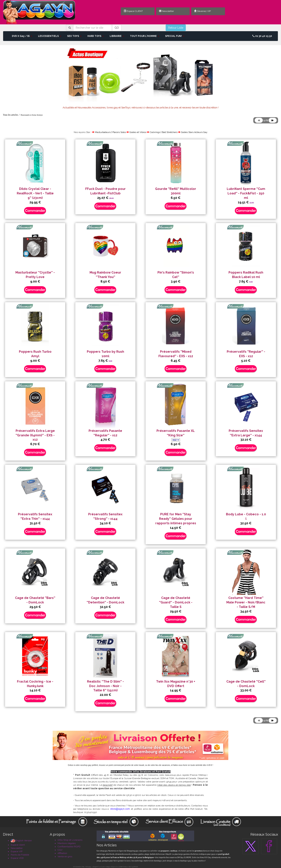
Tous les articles (10, 115)
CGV (60, 850)
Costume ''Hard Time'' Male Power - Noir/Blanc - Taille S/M (246, 602)
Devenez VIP (202, 11)
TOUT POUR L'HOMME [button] (145, 36)
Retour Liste (176, 28)
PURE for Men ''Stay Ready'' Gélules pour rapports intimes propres (176, 519)
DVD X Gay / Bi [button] (22, 36)
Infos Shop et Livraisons (70, 840)
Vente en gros (65, 856)
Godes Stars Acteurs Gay (194, 132)
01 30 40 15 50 (262, 36)
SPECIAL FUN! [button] (175, 36)
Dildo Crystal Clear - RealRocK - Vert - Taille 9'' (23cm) (35, 193)
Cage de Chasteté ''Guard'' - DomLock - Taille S (176, 602)
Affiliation (62, 853)
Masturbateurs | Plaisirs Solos (110, 132)
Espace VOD (17, 858)
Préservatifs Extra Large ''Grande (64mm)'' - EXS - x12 (35, 435)
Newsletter (166, 11)
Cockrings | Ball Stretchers (164, 132)
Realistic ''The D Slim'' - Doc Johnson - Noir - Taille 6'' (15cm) (105, 686)
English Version (21, 841)
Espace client (18, 845)
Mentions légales (67, 843)
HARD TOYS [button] (96, 36)
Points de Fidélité (20, 855)
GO (117, 28)
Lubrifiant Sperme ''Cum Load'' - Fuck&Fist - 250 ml (246, 193)
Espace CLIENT (133, 11)
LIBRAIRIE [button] (117, 36)
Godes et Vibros (138, 132)
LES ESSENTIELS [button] (50, 36)
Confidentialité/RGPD (69, 847)
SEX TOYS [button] (74, 36)
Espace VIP (17, 851)
